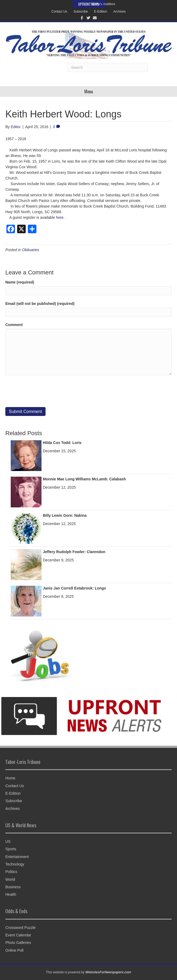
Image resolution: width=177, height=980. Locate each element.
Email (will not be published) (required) (40, 304)
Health (11, 894)
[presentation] (46, 391)
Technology (15, 864)
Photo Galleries (18, 943)
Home (10, 778)
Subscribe (80, 12)
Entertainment (17, 857)
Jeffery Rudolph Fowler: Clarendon (74, 552)
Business (13, 887)
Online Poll (14, 950)
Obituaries (31, 250)
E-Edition (101, 12)
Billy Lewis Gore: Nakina (65, 515)
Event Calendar (18, 935)
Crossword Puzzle (20, 928)
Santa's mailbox (103, 4)
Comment (14, 325)
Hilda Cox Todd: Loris (62, 443)
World (10, 879)
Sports (11, 849)
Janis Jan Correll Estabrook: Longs (74, 588)
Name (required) (20, 282)
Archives (119, 12)
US (8, 841)
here (60, 217)
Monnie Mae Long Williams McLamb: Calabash (84, 479)
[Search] (108, 67)
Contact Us (59, 12)
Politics (11, 872)
